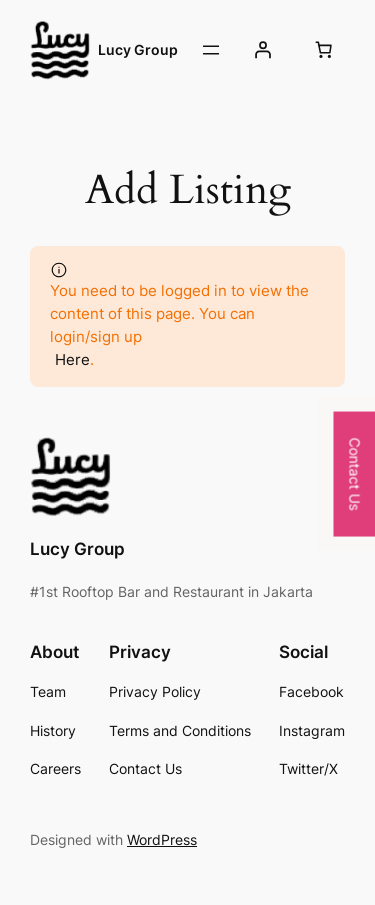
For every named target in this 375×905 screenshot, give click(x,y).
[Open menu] (211, 50)
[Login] (263, 50)
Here (72, 359)
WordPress (162, 839)
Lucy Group (138, 49)
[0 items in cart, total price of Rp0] (324, 50)
